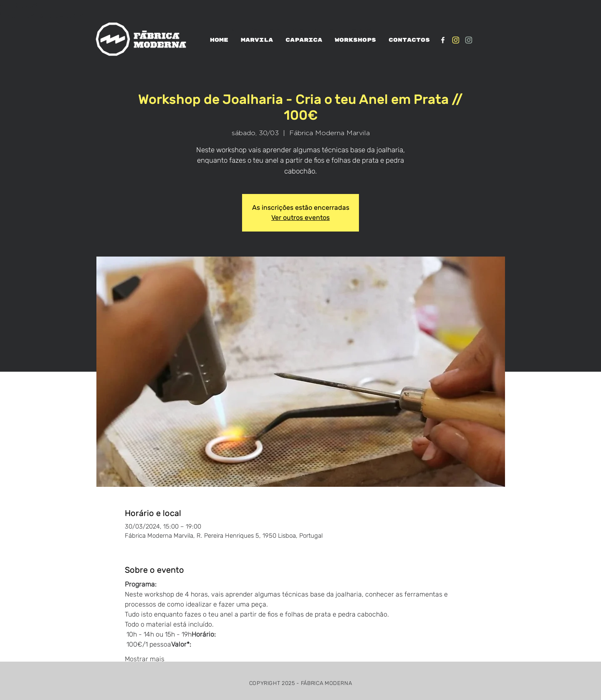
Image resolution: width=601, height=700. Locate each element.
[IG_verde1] (469, 40)
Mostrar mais (145, 659)
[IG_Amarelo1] (456, 40)
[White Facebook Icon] (443, 40)
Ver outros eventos (300, 218)
